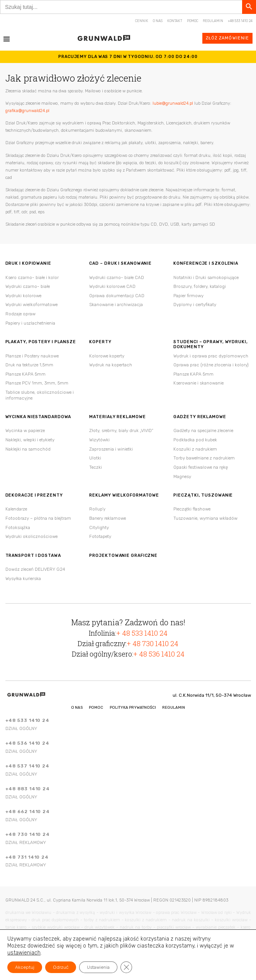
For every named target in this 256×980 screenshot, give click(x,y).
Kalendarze (16, 509)
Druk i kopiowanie (28, 264)
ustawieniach (24, 953)
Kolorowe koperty (107, 356)
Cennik (142, 21)
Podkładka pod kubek (195, 440)
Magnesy (182, 476)
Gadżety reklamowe (200, 417)
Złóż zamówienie (227, 38)
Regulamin (213, 21)
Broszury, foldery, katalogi (200, 286)
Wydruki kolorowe (23, 296)
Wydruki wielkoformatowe (31, 305)
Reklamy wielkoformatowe (124, 495)
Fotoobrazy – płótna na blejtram (38, 518)
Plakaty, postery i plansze (41, 342)
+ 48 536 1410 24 (159, 654)
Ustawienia (98, 967)
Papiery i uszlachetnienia (30, 323)
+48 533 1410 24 (240, 21)
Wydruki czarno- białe (28, 286)
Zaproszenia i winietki (111, 449)
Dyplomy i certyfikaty (195, 305)
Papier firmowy (188, 296)
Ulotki (95, 458)
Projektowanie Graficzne (123, 556)
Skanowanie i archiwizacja (116, 305)
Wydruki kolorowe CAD (112, 286)
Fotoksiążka (18, 527)
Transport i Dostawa (33, 556)
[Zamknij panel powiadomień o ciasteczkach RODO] (126, 967)
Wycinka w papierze (25, 430)
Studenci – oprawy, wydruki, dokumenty (210, 345)
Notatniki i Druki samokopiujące (206, 277)
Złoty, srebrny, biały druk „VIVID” (121, 430)
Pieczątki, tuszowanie (203, 495)
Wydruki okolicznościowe (31, 536)
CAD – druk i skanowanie (120, 264)
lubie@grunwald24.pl (173, 103)
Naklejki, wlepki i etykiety (30, 440)
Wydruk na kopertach (111, 365)
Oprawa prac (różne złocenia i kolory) (211, 365)
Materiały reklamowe (117, 417)
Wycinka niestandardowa (38, 417)
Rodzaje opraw (20, 314)
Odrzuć (61, 967)
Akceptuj (25, 967)
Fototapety (100, 536)
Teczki (96, 467)
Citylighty (99, 527)
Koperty (100, 342)
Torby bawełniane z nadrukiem (204, 458)
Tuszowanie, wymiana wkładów (205, 518)
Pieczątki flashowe (192, 509)
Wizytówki (99, 440)
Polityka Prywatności (133, 707)
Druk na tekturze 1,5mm (29, 365)
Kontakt (175, 21)
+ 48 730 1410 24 (153, 643)
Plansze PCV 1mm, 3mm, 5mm (37, 383)
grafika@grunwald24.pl (27, 111)
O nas (158, 21)
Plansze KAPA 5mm (25, 374)
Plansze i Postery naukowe (32, 356)
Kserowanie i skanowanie (198, 383)
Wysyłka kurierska (23, 578)
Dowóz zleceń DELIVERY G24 (35, 569)
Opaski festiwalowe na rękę (201, 467)
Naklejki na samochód (28, 449)
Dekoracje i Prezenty (34, 495)
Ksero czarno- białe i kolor (32, 277)
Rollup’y (97, 509)
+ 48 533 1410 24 (142, 633)
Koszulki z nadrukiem (195, 449)
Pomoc (192, 21)
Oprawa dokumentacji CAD (117, 296)
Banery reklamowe (108, 518)
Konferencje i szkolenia (206, 264)
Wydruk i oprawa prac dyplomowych (211, 356)
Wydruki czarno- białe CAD (117, 277)
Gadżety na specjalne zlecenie (203, 430)
